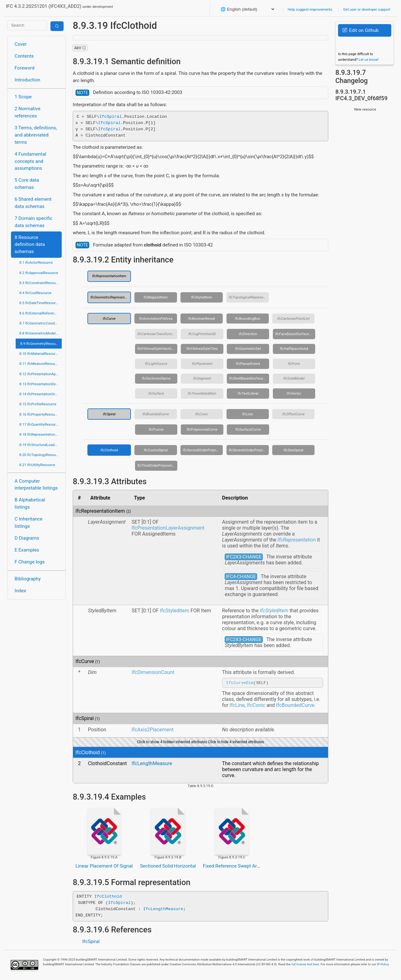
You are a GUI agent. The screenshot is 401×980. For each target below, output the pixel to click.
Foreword (25, 68)
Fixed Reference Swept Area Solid (238, 867)
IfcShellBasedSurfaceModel (249, 378)
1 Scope (23, 97)
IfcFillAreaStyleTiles (202, 349)
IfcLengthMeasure (152, 764)
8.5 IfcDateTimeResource (39, 303)
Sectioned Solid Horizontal (168, 867)
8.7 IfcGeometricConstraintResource (41, 323)
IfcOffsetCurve (293, 414)
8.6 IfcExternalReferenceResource (41, 313)
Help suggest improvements (310, 9)
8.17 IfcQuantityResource (39, 424)
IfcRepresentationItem (109, 276)
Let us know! (369, 60)
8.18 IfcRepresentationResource (41, 434)
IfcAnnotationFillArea (156, 319)
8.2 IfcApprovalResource (39, 273)
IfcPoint (294, 364)
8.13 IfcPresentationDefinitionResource (41, 384)
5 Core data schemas (27, 184)
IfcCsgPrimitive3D (202, 334)
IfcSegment (202, 378)
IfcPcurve (156, 429)
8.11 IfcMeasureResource (40, 364)
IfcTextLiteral (248, 393)
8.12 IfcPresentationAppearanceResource (41, 374)
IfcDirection (248, 334)
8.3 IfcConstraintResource (40, 283)
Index (21, 591)
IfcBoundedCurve (156, 414)
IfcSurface (156, 393)
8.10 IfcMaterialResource (39, 354)
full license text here (305, 965)
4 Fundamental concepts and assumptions (31, 161)
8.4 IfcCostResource (36, 293)
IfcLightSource (156, 364)
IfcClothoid (109, 450)
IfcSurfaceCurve (248, 429)
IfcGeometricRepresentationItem (111, 297)
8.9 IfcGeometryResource (40, 344)
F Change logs (30, 562)
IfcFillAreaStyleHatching (156, 349)
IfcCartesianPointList (293, 319)
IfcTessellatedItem (202, 393)
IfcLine (247, 414)
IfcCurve (109, 319)
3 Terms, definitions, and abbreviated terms (36, 135)
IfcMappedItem (156, 297)
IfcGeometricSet (248, 349)
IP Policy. (383, 965)
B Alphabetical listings (30, 503)
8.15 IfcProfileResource (38, 404)
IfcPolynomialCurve (202, 429)
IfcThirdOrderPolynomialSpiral (157, 465)
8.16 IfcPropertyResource (40, 414)
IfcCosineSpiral (156, 450)
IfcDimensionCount (153, 672)
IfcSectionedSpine (156, 378)
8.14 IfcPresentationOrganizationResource (41, 394)
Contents (24, 56)
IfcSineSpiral (293, 450)
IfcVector (294, 393)
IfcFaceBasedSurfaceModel (295, 334)
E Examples (27, 550)
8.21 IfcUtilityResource (37, 465)
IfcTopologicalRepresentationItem (249, 297)
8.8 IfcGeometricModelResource (41, 333)
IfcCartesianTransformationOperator (157, 334)
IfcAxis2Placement (153, 731)
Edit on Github (360, 30)
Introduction (28, 80)
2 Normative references (28, 112)
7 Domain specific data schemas (34, 222)
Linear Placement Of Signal (104, 867)
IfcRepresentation (297, 540)
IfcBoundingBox (247, 319)
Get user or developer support (367, 9)
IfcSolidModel (294, 378)
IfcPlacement (202, 364)
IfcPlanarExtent (248, 364)
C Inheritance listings (29, 523)
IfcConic (202, 414)
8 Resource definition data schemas (30, 245)
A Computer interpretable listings (36, 485)
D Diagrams (27, 538)
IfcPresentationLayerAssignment (168, 528)
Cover (21, 44)
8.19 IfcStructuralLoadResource (41, 445)
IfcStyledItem (202, 297)
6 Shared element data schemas (33, 203)
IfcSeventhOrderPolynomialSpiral (249, 450)
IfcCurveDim (240, 683)
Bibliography (28, 579)
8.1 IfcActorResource (36, 262)
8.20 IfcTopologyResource (40, 455)
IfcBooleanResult (202, 319)
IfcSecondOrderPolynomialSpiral (203, 450)
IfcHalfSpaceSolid (294, 349)
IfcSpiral (111, 116)
